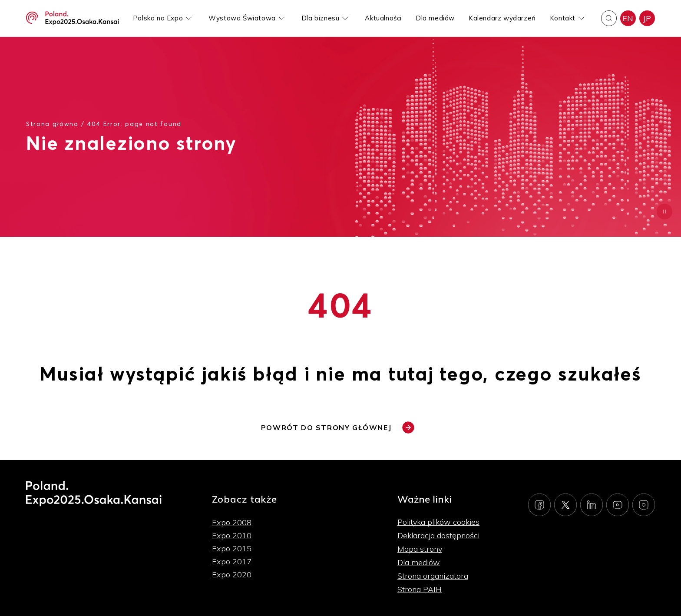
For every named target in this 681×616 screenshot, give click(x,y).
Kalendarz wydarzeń (502, 18)
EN (628, 18)
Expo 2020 (232, 575)
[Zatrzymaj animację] (664, 212)
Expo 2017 (232, 561)
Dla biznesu (321, 18)
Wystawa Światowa (242, 18)
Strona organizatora (433, 576)
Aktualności (383, 18)
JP (647, 18)
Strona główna (52, 124)
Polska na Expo (158, 18)
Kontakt (563, 18)
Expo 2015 (232, 548)
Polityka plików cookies (438, 522)
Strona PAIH (420, 589)
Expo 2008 (232, 522)
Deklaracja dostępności (438, 535)
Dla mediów (435, 18)
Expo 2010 (232, 535)
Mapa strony (420, 549)
